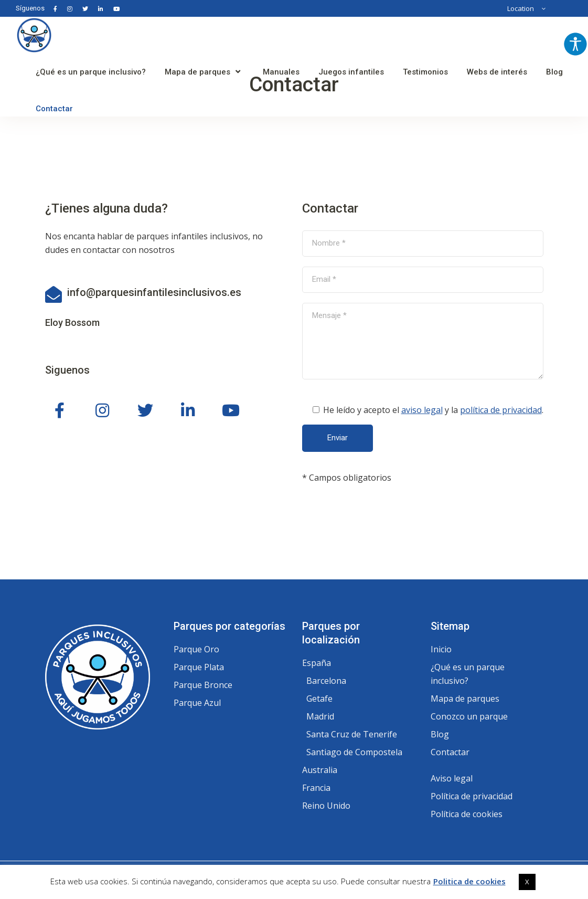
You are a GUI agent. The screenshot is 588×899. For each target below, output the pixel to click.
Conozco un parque (469, 716)
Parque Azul (197, 703)
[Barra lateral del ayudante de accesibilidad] (575, 44)
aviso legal (422, 410)
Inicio (441, 649)
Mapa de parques (465, 699)
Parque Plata (199, 667)
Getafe (319, 699)
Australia (320, 770)
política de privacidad (501, 410)
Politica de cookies (469, 881)
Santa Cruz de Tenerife (352, 734)
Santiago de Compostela (354, 752)
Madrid (320, 716)
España (317, 663)
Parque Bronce (203, 685)
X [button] (527, 882)
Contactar (450, 752)
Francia (316, 788)
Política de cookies (467, 814)
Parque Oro (196, 649)
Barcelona (326, 681)
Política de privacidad (472, 796)
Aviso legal (452, 778)
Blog (440, 734)
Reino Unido (326, 806)
